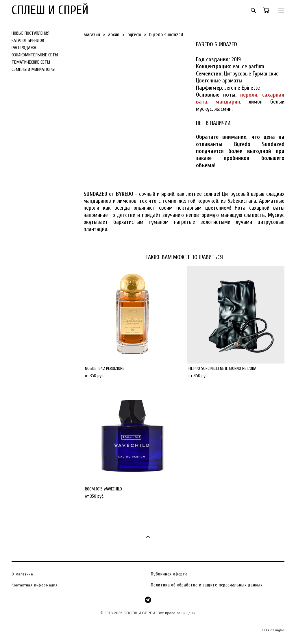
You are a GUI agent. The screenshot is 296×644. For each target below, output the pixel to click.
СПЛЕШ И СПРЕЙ (50, 10)
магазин (92, 35)
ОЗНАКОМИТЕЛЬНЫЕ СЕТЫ (35, 55)
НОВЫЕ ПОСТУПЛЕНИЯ (30, 33)
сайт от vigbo (273, 630)
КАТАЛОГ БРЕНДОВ (28, 40)
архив (114, 35)
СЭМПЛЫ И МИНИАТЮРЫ (33, 69)
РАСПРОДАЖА (24, 48)
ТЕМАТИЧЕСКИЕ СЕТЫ (31, 62)
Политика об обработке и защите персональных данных (207, 585)
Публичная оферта (169, 574)
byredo (134, 35)
